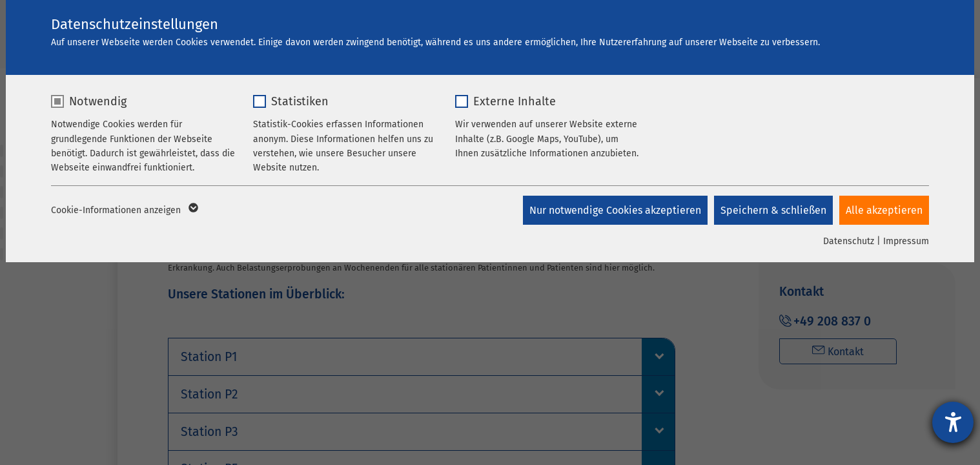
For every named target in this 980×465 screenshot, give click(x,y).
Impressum (906, 241)
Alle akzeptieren (884, 210)
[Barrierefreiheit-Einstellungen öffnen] (953, 422)
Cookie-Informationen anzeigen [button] (124, 211)
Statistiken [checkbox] (300, 101)
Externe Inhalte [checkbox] (515, 101)
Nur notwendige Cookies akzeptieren (615, 210)
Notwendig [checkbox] (98, 101)
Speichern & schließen (773, 210)
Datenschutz (849, 241)
